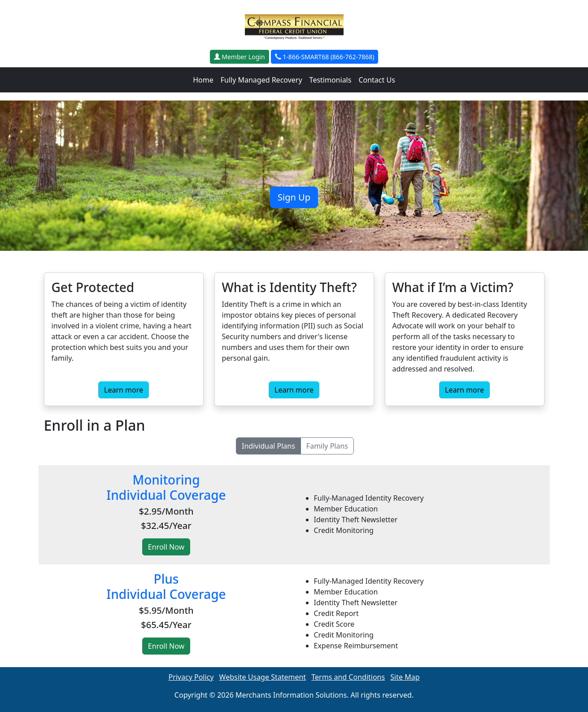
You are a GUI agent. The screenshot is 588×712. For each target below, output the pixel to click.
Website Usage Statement (263, 677)
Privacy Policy (191, 677)
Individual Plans (268, 446)
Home (203, 80)
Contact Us (377, 80)
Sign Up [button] (294, 197)
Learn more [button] (124, 390)
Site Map (405, 677)
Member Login (240, 57)
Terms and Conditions (348, 677)
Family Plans (327, 446)
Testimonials (331, 80)
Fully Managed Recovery (261, 80)
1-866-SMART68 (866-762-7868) (325, 57)
